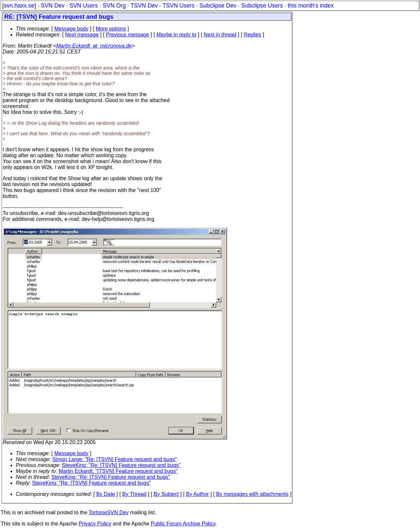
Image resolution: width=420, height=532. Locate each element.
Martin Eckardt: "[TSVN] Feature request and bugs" (118, 471)
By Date (105, 494)
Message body (71, 29)
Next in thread (220, 35)
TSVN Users (178, 6)
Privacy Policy (95, 524)
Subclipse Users (262, 6)
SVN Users (84, 6)
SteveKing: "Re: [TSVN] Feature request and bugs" (121, 465)
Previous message (128, 35)
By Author (197, 494)
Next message (82, 35)
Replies (252, 35)
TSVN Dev (144, 6)
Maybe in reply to (177, 35)
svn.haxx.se (19, 6)
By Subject (166, 494)
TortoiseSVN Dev (109, 512)
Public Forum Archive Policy (183, 524)
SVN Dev (52, 6)
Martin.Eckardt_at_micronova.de (94, 46)
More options (111, 29)
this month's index (311, 6)
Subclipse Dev (218, 6)
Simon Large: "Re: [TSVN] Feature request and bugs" (115, 459)
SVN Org (114, 6)
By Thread (135, 494)
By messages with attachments (252, 494)
